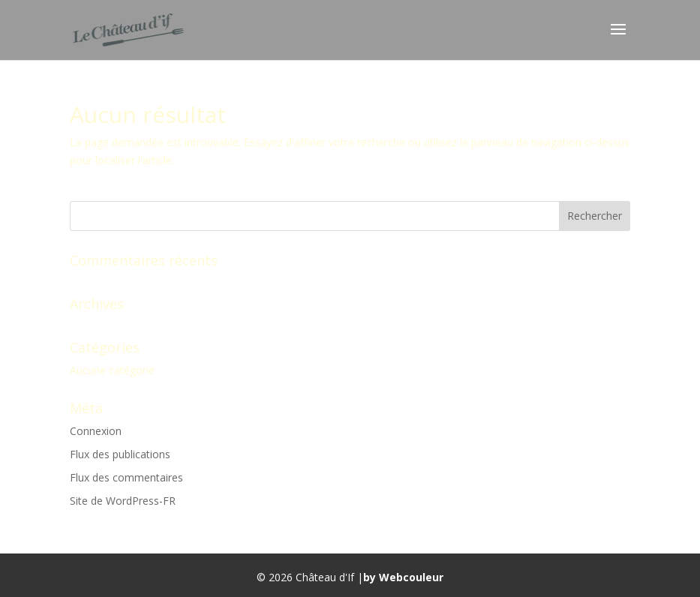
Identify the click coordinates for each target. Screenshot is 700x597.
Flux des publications (120, 454)
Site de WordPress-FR (123, 501)
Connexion (96, 431)
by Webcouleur (403, 577)
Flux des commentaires (126, 477)
